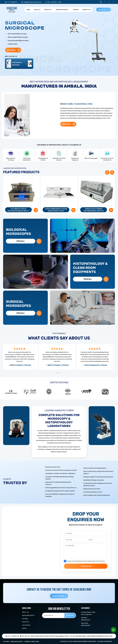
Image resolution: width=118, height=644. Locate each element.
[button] (57, 373)
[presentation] (107, 172)
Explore (24, 628)
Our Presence (26, 625)
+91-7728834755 (11, 2)
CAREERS (76, 10)
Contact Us (86, 10)
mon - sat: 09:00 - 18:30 (53, 2)
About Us (37, 10)
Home (28, 10)
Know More (14, 50)
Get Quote (104, 10)
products (48, 10)
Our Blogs (25, 619)
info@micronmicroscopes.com (31, 2)
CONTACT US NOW (59, 596)
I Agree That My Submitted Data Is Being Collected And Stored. (86, 561)
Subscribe (70, 615)
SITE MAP (6, 641)
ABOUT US (25, 612)
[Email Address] (53, 615)
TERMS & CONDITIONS (32, 641)
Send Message (86, 566)
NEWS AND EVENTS (63, 10)
